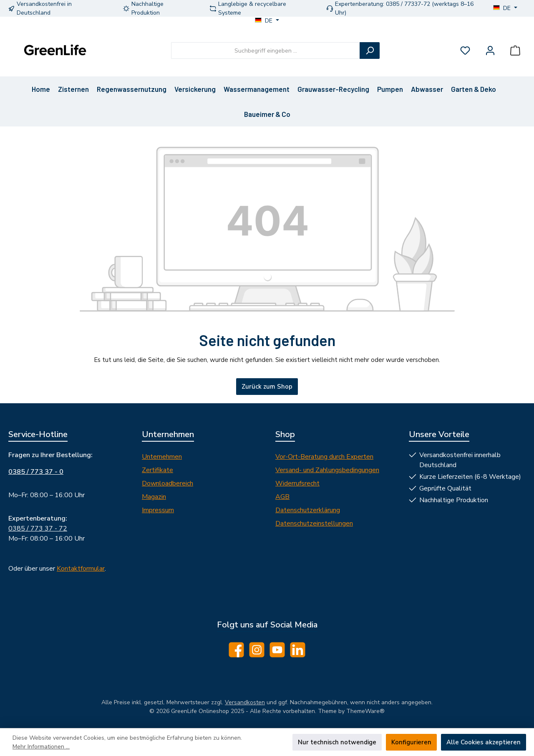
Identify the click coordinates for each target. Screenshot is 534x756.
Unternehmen (162, 457)
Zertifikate (157, 470)
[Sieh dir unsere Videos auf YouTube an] (277, 650)
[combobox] (266, 51)
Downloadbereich (168, 483)
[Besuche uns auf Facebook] (236, 650)
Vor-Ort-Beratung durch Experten (324, 457)
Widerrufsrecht (297, 483)
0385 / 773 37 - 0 (36, 472)
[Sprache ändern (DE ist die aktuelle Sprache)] (505, 8)
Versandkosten (245, 702)
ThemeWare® (365, 711)
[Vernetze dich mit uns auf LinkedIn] (298, 650)
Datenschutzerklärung (308, 510)
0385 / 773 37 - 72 (38, 528)
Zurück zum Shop (267, 387)
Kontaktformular (81, 569)
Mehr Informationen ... (41, 747)
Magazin (154, 497)
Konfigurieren (411, 742)
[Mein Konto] (490, 51)
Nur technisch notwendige (337, 742)
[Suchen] (370, 51)
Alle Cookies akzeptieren (484, 742)
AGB (282, 497)
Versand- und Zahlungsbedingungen (327, 470)
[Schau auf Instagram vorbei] (257, 650)
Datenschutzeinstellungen (314, 523)
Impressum (158, 510)
